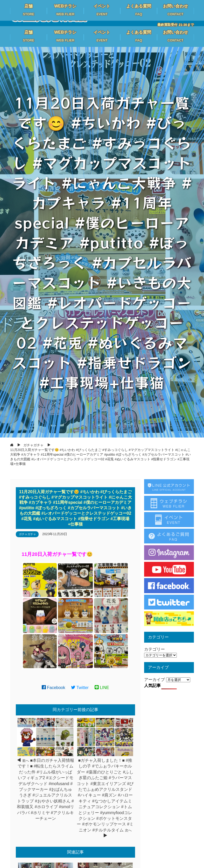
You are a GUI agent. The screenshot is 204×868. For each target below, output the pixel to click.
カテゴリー (154, 649)
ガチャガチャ (27, 534)
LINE (102, 688)
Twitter (80, 688)
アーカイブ (154, 680)
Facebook (54, 688)
